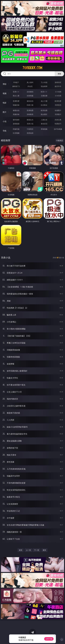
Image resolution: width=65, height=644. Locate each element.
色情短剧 (30, 133)
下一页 (37, 550)
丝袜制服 (30, 96)
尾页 (44, 550)
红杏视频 (16, 133)
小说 (5, 121)
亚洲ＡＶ (16, 92)
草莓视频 (44, 129)
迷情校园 (16, 124)
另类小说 (30, 124)
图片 (5, 112)
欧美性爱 (58, 101)
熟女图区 (44, 114)
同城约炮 (16, 129)
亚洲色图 (30, 110)
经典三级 (30, 105)
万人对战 (44, 82)
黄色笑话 (44, 124)
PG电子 (16, 82)
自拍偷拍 (30, 92)
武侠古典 (58, 120)
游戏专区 (58, 82)
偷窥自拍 (16, 110)
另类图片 (58, 114)
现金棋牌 (44, 86)
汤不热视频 (58, 129)
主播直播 (44, 96)
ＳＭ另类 (58, 96)
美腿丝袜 (16, 114)
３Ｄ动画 (58, 92)
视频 (5, 93)
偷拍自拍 (30, 101)
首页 (21, 550)
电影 (5, 103)
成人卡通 (44, 101)
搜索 (59, 74)
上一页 (28, 550)
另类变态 (58, 105)
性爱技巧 (58, 124)
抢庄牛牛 (58, 86)
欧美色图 (44, 110)
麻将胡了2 (16, 86)
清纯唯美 (30, 114)
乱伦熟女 (44, 105)
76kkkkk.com (32, 68)
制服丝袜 (16, 105)
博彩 (5, 84)
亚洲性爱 (16, 101)
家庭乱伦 (30, 120)
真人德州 (30, 82)
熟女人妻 (16, 96)
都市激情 (16, 120)
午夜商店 (30, 129)
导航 (5, 131)
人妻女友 (44, 120)
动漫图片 (58, 110)
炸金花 (30, 86)
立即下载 (49, 639)
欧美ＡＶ (44, 92)
